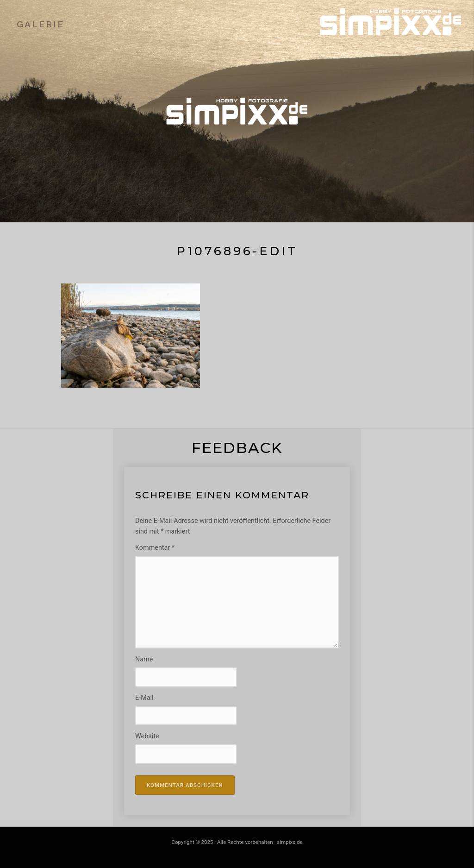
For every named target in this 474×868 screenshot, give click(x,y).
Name (144, 659)
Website (147, 736)
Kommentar (155, 548)
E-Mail (144, 698)
